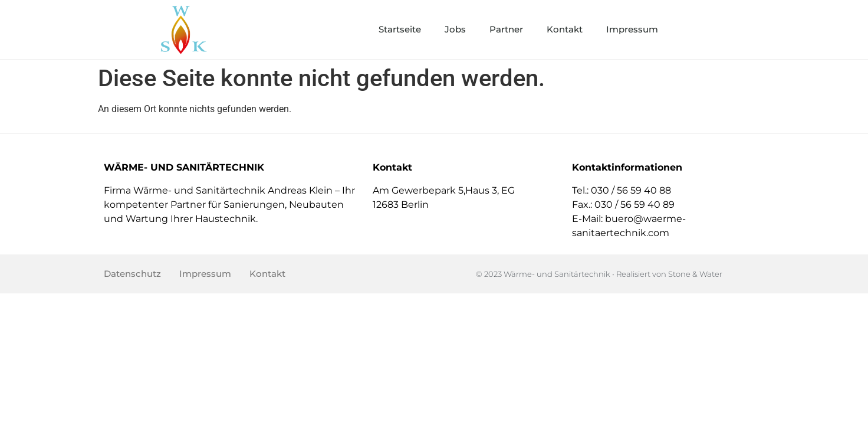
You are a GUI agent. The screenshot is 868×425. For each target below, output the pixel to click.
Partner (506, 29)
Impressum (632, 29)
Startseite (400, 29)
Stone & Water (695, 274)
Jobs (455, 29)
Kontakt (565, 29)
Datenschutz (132, 274)
